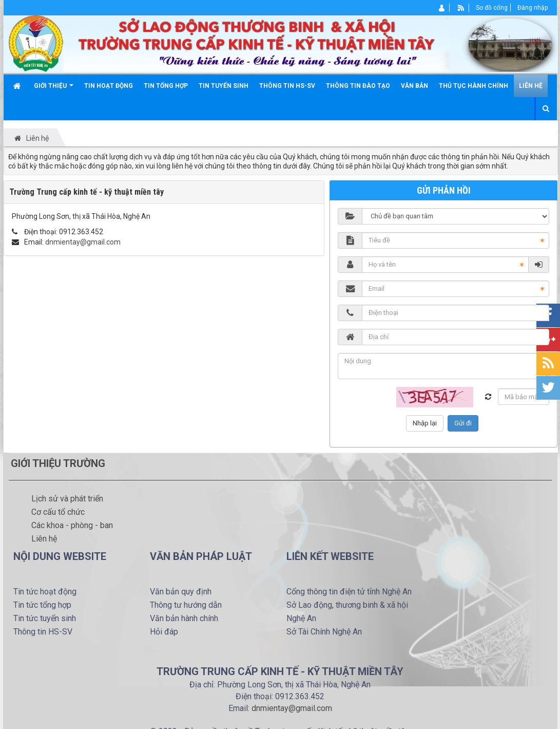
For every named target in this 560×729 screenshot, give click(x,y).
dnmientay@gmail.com (83, 242)
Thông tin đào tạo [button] (358, 86)
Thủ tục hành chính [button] (474, 86)
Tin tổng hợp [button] (166, 86)
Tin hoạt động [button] (109, 86)
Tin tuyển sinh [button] (224, 86)
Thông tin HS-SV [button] (287, 86)
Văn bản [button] (414, 86)
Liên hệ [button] (531, 86)
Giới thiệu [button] (54, 90)
